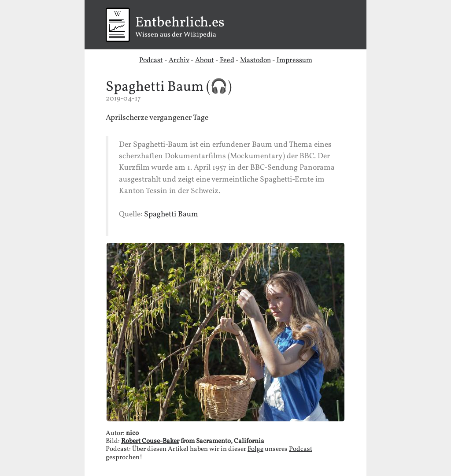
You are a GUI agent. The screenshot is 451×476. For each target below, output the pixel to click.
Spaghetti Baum (155, 87)
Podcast (151, 60)
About (205, 60)
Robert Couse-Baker (150, 441)
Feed (227, 60)
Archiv (179, 60)
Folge (255, 449)
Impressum (294, 60)
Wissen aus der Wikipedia (225, 28)
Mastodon (255, 60)
